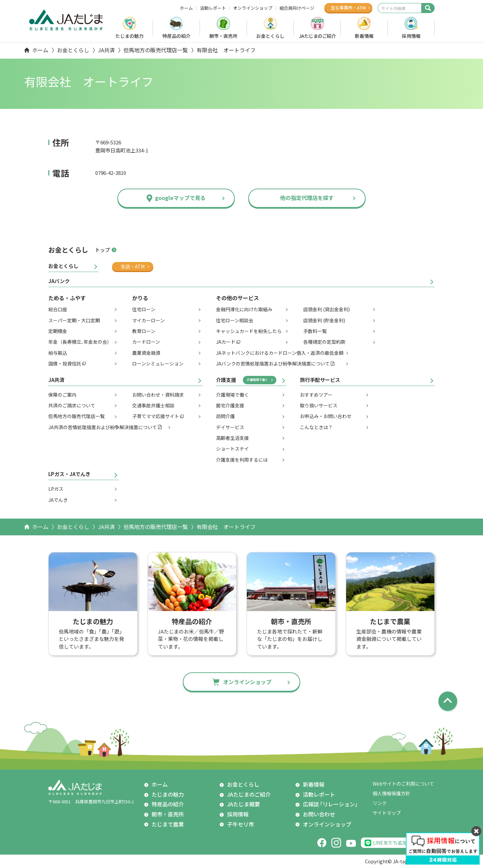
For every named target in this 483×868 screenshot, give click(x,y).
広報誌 (332, 804)
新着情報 (364, 36)
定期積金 (58, 331)
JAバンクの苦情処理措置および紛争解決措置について (273, 363)
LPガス (56, 489)
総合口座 (58, 309)
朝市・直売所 (223, 36)
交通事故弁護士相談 (153, 405)
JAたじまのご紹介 (317, 36)
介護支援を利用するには (242, 460)
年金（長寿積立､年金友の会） (80, 342)
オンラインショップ (253, 8)
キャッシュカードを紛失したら (249, 331)
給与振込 (58, 353)
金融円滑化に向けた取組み (244, 309)
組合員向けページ (297, 8)
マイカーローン (148, 320)
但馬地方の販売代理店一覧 (156, 50)
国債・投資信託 (65, 363)
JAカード (226, 342)
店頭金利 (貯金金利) (324, 320)
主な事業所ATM (348, 8)
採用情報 (411, 36)
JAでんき (58, 500)
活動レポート (213, 8)
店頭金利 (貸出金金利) (327, 309)
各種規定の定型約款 (324, 342)
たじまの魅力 (129, 36)
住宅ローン (144, 309)
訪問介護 (225, 416)
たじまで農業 (168, 824)
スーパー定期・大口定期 (74, 320)
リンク (380, 803)
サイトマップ (387, 813)
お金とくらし (270, 36)
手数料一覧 (315, 331)
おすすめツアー (316, 395)
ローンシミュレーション (158, 363)
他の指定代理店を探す (307, 198)
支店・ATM (133, 266)
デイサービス (230, 427)
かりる (140, 298)
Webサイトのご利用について (403, 784)
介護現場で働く (257, 380)
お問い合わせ (319, 814)
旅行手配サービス (320, 380)
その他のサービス (237, 298)
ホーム (186, 8)
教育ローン (144, 331)
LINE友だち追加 (390, 843)
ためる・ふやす (67, 298)
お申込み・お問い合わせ (326, 416)
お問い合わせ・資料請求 (158, 395)
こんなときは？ (316, 427)
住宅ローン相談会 (235, 320)
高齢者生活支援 (232, 438)
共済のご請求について (72, 405)
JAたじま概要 (244, 804)
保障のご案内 (62, 395)
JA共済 (106, 50)
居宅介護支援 (230, 405)
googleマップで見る (180, 198)
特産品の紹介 (176, 36)
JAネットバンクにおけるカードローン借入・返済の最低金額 (280, 353)
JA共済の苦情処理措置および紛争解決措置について (103, 427)
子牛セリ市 (240, 824)
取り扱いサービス (319, 405)
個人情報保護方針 (391, 793)
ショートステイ (232, 449)
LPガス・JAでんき (69, 474)
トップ (102, 250)
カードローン (146, 342)
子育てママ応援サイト (156, 416)
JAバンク (59, 281)
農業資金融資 (146, 353)
